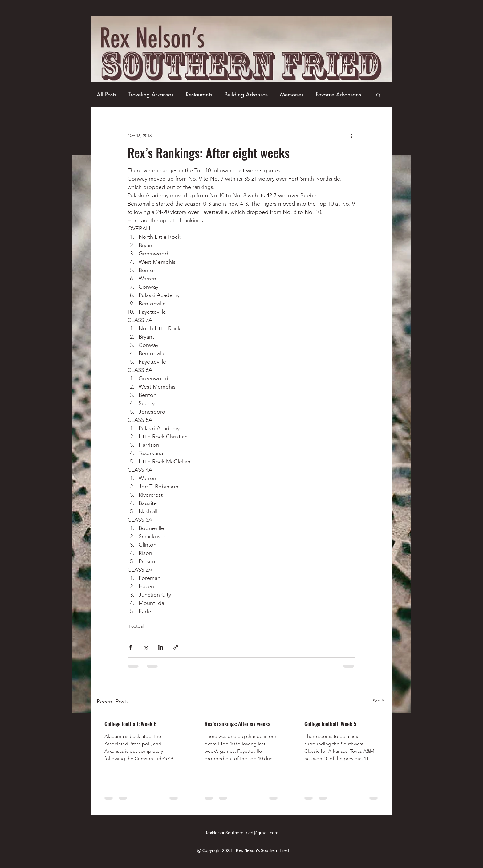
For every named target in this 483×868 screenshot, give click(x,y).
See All (379, 701)
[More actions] (352, 136)
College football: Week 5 (330, 724)
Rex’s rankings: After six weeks (237, 724)
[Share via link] (176, 647)
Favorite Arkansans (338, 94)
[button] (378, 95)
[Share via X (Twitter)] (146, 647)
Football (137, 626)
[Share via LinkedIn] (161, 647)
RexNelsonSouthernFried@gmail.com (241, 833)
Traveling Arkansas (151, 94)
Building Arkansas (246, 94)
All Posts (106, 94)
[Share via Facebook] (130, 647)
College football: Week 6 (130, 724)
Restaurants (199, 94)
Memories (292, 94)
